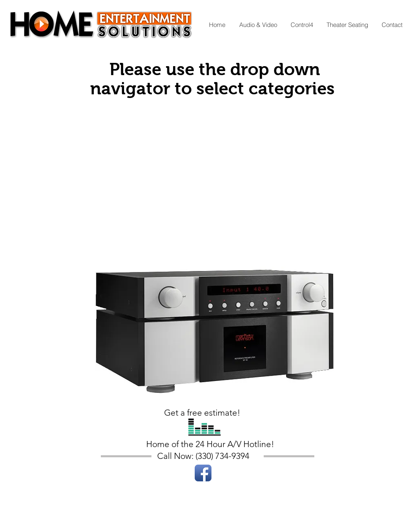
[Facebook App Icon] (203, 473)
